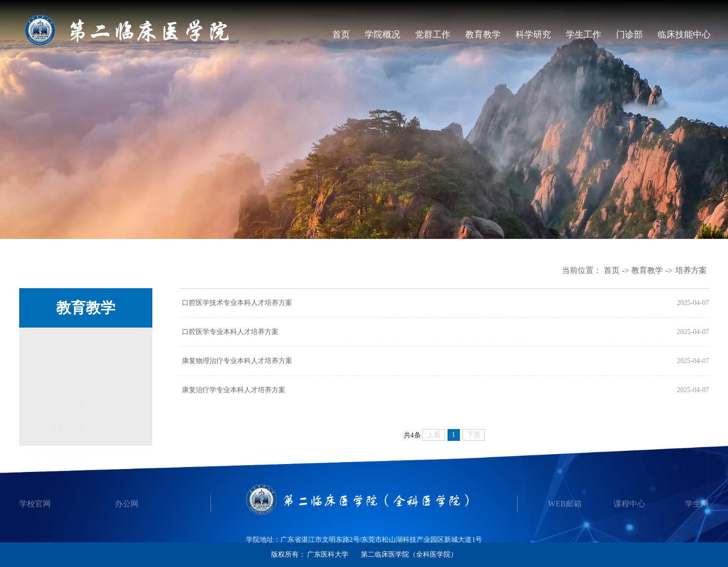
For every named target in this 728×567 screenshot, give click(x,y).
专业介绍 (67, 344)
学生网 (697, 504)
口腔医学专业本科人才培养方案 (230, 332)
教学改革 (67, 415)
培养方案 (691, 270)
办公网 (127, 504)
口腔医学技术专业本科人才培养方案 (237, 303)
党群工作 (433, 34)
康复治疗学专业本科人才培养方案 (234, 390)
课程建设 (67, 445)
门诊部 (629, 34)
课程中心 (629, 504)
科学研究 (533, 34)
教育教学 (483, 34)
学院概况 (382, 34)
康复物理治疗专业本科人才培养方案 (237, 361)
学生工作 (584, 34)
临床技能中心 (684, 34)
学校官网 (35, 504)
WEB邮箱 (565, 504)
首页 (341, 34)
